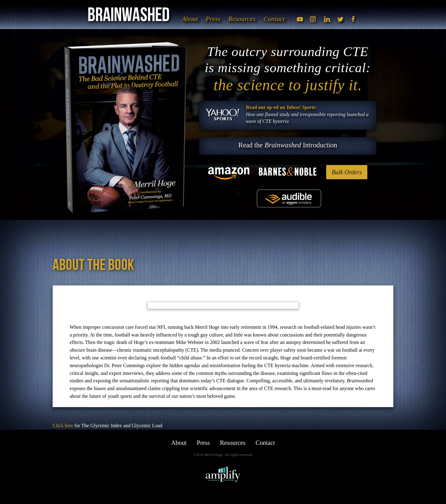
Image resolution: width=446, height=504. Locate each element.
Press (216, 20)
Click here (63, 426)
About (193, 20)
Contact (277, 20)
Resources (245, 20)
